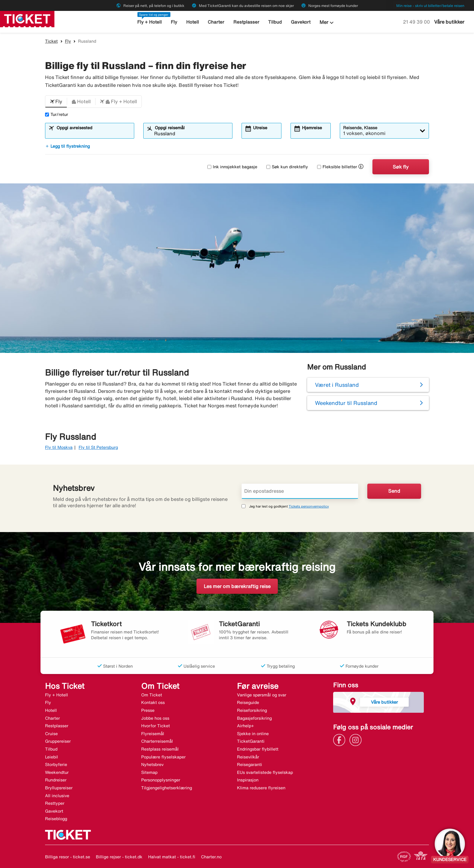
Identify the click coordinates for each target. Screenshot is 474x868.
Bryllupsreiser (59, 788)
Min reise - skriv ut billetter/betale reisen (430, 6)
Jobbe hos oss (155, 718)
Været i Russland (337, 385)
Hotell (193, 22)
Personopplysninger (161, 780)
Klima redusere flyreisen (261, 788)
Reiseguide (248, 702)
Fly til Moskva (59, 447)
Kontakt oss (153, 702)
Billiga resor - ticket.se (68, 857)
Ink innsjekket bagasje (232, 167)
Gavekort (301, 22)
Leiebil (52, 757)
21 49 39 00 (417, 22)
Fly (174, 22)
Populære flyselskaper (163, 757)
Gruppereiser (58, 741)
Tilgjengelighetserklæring (167, 788)
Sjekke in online (253, 734)
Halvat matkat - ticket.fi (172, 857)
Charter (216, 22)
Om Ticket (152, 695)
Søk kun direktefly (287, 167)
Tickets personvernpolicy (309, 506)
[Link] (341, 739)
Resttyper (55, 803)
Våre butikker (449, 22)
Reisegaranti (250, 764)
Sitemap (149, 772)
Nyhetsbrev (152, 764)
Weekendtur (57, 772)
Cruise (51, 734)
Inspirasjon (248, 780)
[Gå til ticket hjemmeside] (27, 18)
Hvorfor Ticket (156, 726)
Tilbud (275, 22)
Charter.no (211, 857)
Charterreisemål (157, 741)
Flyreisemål (153, 734)
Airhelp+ (245, 726)
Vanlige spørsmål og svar (262, 695)
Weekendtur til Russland (346, 403)
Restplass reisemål (160, 749)
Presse (148, 710)
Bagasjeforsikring (254, 718)
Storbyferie (56, 764)
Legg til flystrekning (67, 146)
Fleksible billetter (337, 167)
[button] (56, 102)
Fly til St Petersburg (98, 447)
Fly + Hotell (149, 22)
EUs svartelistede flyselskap (265, 772)
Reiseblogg (56, 819)
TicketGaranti (251, 741)
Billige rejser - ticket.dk (119, 857)
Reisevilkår (248, 757)
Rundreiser (56, 780)
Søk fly (401, 167)
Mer (327, 23)
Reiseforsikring (252, 710)
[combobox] (93, 133)
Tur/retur (57, 114)
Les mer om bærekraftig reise (237, 586)
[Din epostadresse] (300, 491)
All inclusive (57, 796)
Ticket (51, 41)
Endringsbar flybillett (258, 749)
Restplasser (246, 22)
